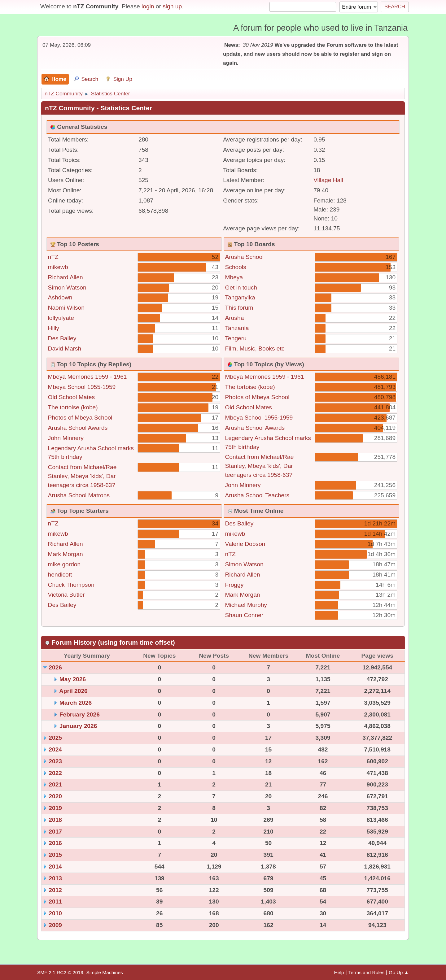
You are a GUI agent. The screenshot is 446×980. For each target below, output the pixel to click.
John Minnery (66, 438)
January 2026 (78, 726)
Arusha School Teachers (257, 495)
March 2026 (76, 703)
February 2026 (80, 714)
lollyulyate (61, 318)
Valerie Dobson (245, 544)
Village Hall (328, 180)
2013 (55, 878)
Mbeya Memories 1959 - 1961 (87, 377)
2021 (55, 784)
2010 (55, 913)
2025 (55, 738)
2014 (55, 867)
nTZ (53, 257)
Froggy (234, 585)
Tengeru (236, 338)
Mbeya (234, 277)
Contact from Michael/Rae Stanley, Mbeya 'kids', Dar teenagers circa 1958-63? (82, 476)
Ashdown (60, 297)
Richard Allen (66, 277)
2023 (55, 761)
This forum (239, 308)
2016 (55, 843)
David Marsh (65, 348)
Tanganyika (240, 297)
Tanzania (237, 328)
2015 (55, 855)
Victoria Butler (66, 595)
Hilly (54, 328)
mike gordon (64, 564)
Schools (236, 267)
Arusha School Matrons (79, 495)
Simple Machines (104, 972)
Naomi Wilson (66, 308)
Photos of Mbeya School (80, 418)
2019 (55, 808)
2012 (55, 890)
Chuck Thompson (71, 585)
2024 (55, 749)
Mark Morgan (66, 554)
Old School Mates (71, 397)
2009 (55, 925)
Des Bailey (62, 338)
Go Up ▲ (399, 972)
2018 (55, 820)
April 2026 (73, 691)
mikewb (58, 267)
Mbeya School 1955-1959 (82, 387)
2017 (55, 832)
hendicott (60, 575)
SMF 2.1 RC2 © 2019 (60, 972)
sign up (172, 6)
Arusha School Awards (78, 428)
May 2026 (73, 679)
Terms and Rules (367, 972)
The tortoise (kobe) (73, 407)
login (148, 6)
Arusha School (245, 257)
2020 (55, 796)
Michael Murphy (246, 605)
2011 (55, 902)
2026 (55, 667)
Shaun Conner (244, 615)
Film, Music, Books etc (255, 348)
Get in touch (241, 287)
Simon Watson (67, 287)
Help (339, 972)
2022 (55, 773)
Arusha (235, 318)
